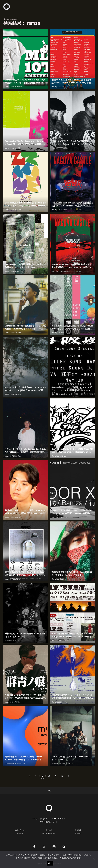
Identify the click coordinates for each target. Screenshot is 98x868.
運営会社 (78, 833)
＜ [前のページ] (29, 776)
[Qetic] (49, 808)
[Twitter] (44, 847)
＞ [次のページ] (69, 776)
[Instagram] (54, 847)
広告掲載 (49, 830)
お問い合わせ (20, 830)
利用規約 (20, 833)
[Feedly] (64, 847)
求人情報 (78, 830)
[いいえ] (94, 859)
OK (50, 863)
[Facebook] (34, 847)
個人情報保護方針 (49, 833)
